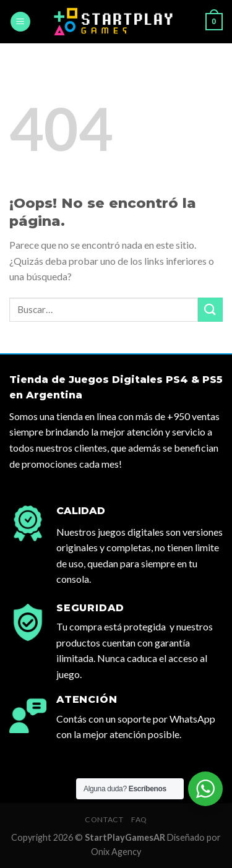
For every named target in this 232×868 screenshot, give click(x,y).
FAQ (139, 819)
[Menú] (20, 22)
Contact (104, 819)
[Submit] (210, 310)
